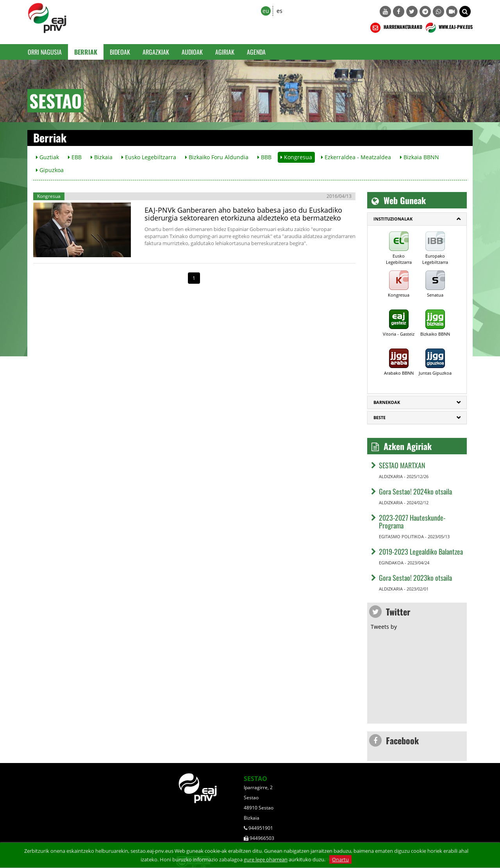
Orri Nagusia (45, 52)
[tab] (417, 219)
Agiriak (225, 52)
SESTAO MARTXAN (402, 465)
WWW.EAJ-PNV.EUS (448, 28)
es (279, 11)
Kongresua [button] (296, 157)
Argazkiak (156, 52)
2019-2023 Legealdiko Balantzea (421, 551)
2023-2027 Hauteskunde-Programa (412, 521)
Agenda (256, 52)
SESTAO (255, 779)
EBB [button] (75, 157)
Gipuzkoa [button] (50, 170)
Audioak (192, 52)
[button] (465, 12)
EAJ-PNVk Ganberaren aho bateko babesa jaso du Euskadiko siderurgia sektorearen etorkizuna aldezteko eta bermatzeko (243, 214)
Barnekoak (387, 402)
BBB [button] (264, 157)
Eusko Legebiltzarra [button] (149, 157)
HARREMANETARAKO (396, 28)
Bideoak (120, 52)
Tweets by (384, 627)
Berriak (86, 52)
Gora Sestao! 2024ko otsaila (415, 491)
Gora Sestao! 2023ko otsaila (415, 578)
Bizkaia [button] (102, 157)
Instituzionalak (393, 219)
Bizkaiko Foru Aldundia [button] (217, 157)
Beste (379, 417)
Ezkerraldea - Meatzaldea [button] (356, 157)
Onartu (340, 859)
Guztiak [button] (47, 157)
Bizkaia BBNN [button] (420, 157)
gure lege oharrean (266, 859)
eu (266, 11)
